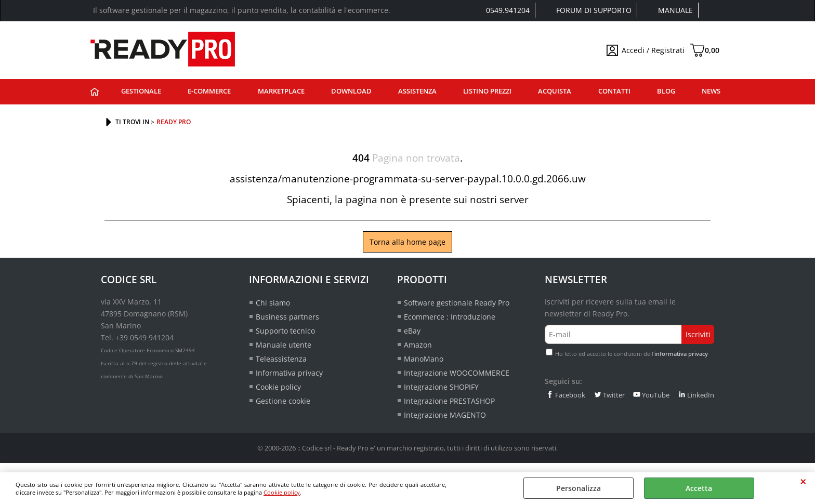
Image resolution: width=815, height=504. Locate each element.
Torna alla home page (407, 242)
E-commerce (209, 91)
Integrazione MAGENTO (445, 415)
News (711, 91)
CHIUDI (803, 482)
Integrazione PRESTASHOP (449, 401)
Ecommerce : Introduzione (450, 317)
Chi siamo (273, 303)
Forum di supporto (594, 10)
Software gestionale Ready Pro (457, 303)
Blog (666, 91)
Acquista (555, 91)
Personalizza (579, 488)
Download (351, 91)
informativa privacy (681, 354)
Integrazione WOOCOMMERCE (457, 373)
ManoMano (424, 359)
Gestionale (141, 91)
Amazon (418, 345)
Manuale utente (284, 345)
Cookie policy (282, 492)
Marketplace (281, 91)
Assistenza (417, 91)
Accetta (699, 488)
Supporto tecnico (285, 331)
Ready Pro (95, 92)
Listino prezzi (487, 91)
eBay (412, 331)
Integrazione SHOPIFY (441, 387)
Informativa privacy (289, 373)
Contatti (614, 91)
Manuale (675, 10)
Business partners (287, 317)
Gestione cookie (283, 401)
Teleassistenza (281, 359)
